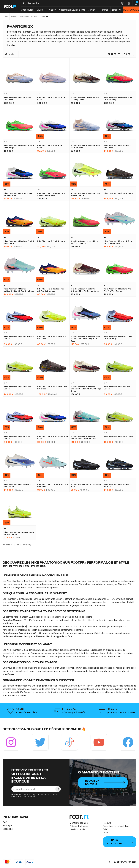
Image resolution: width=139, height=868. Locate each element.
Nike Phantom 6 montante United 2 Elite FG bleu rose (84, 438)
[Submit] (24, 3)
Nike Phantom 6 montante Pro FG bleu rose (18, 194)
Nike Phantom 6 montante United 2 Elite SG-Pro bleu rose (19, 290)
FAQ (5, 822)
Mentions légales (79, 823)
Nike (33, 16)
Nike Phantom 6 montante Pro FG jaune (52, 338)
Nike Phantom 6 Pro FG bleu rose (50, 147)
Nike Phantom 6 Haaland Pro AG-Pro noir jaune (51, 290)
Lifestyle (117, 10)
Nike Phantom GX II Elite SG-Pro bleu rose (53, 486)
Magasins (8, 829)
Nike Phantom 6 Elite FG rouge (119, 193)
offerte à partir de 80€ (74, 712)
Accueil (14, 16)
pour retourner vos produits (121, 712)
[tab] (69, 37)
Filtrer (114, 54)
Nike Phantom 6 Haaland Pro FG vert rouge (19, 147)
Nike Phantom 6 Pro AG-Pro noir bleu (86, 486)
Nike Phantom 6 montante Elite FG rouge (52, 388)
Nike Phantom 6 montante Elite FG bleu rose (86, 147)
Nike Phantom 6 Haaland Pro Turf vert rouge (84, 242)
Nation (53, 10)
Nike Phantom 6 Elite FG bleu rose (51, 99)
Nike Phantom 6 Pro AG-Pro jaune (117, 388)
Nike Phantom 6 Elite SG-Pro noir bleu (117, 486)
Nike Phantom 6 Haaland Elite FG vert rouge (118, 99)
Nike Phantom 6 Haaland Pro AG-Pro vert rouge (117, 290)
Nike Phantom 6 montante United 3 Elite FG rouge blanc (85, 290)
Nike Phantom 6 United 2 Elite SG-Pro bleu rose (118, 242)
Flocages (8, 826)
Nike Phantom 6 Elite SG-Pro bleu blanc (17, 486)
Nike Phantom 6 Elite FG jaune (119, 437)
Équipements (78, 10)
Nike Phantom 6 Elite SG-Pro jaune (17, 388)
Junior (92, 10)
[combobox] (70, 3)
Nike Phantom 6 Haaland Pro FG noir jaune (19, 242)
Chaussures (27, 10)
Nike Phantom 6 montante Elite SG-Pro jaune (86, 194)
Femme (104, 10)
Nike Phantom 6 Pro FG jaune (51, 241)
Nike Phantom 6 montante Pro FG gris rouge (118, 338)
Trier (129, 54)
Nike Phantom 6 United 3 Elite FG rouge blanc (85, 99)
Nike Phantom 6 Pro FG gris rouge (17, 438)
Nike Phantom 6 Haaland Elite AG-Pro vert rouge (51, 194)
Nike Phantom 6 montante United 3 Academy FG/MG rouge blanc (86, 389)
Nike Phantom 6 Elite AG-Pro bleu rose (18, 99)
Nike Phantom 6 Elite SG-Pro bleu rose (117, 147)
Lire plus (11, 45)
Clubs (40, 10)
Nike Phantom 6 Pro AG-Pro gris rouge (19, 338)
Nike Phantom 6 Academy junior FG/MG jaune (19, 533)
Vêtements (65, 10)
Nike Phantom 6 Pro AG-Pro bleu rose (53, 438)
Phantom (40, 16)
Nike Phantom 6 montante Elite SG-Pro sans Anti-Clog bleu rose (86, 339)
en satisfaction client (26, 712)
